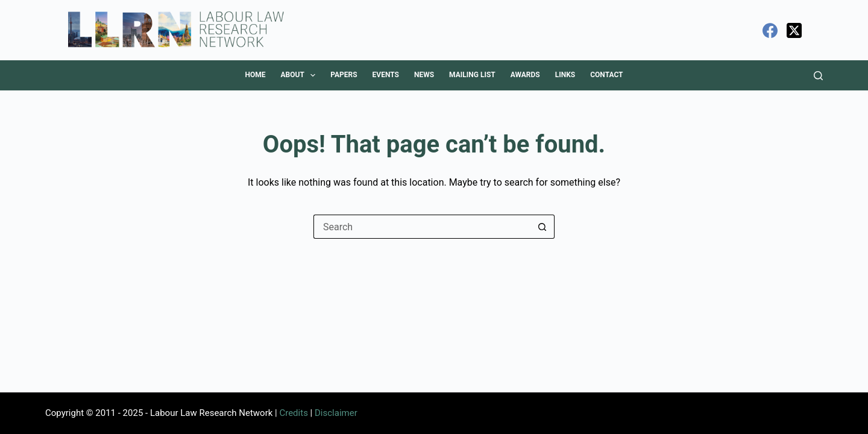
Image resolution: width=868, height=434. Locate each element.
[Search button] (542, 227)
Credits (293, 413)
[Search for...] (422, 227)
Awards (525, 75)
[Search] (818, 76)
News (424, 75)
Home (255, 75)
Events (386, 75)
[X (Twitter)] (794, 30)
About (300, 75)
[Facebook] (770, 30)
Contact (606, 75)
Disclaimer (336, 413)
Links (565, 75)
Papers (344, 75)
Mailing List (472, 75)
